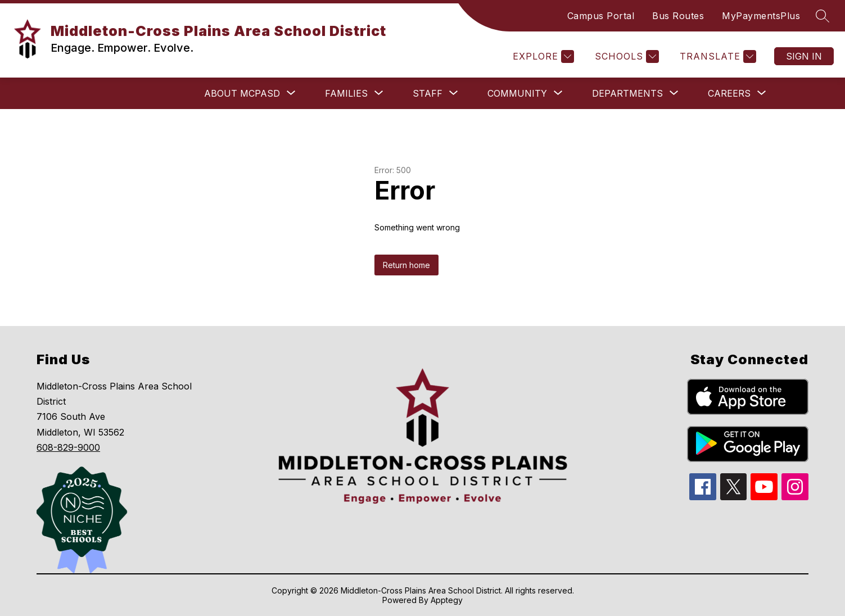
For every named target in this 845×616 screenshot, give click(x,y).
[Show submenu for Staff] (428, 93)
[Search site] (823, 16)
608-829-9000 (68, 447)
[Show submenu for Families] (346, 93)
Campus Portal (601, 16)
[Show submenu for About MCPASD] (242, 93)
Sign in (804, 56)
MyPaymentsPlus (761, 16)
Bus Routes (678, 16)
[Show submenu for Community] (517, 93)
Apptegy (447, 600)
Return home (406, 265)
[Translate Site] (717, 56)
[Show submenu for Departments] (627, 93)
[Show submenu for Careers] (729, 93)
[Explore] (542, 56)
